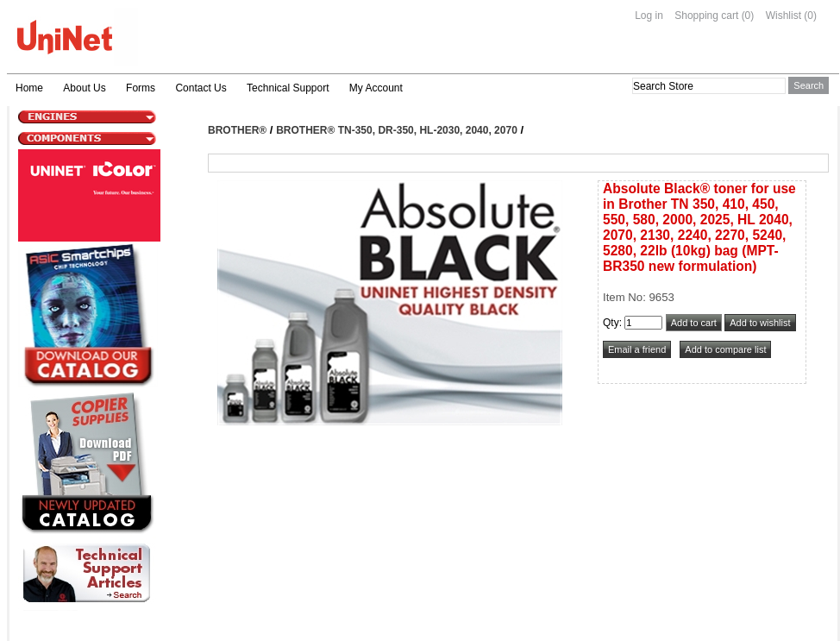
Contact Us (201, 88)
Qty (611, 323)
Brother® (237, 130)
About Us (84, 88)
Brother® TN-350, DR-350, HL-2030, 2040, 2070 (397, 130)
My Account (376, 88)
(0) (748, 16)
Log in (649, 16)
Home (29, 88)
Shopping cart (706, 16)
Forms (141, 88)
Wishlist (784, 16)
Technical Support (288, 88)
